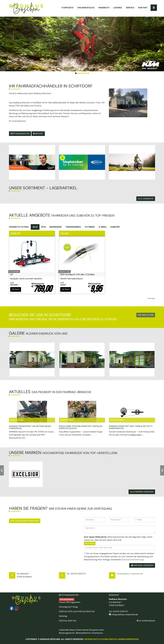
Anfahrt (38, 134)
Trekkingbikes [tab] (73, 227)
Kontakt (143, 8)
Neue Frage (90, 543)
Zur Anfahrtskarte (146, 621)
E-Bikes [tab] (103, 227)
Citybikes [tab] (90, 227)
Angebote (105, 8)
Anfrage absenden (142, 565)
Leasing (118, 8)
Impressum (133, 639)
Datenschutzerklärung (133, 560)
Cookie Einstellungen (113, 639)
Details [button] (16, 289)
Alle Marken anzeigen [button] (142, 492)
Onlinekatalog (86, 8)
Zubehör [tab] (115, 227)
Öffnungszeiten (20, 134)
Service (131, 8)
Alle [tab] (35, 227)
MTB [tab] (44, 227)
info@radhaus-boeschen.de (130, 574)
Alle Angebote (146, 199)
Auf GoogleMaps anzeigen (25, 521)
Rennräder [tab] (56, 227)
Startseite (68, 8)
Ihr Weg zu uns (146, 315)
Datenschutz (92, 639)
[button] (12, 44)
